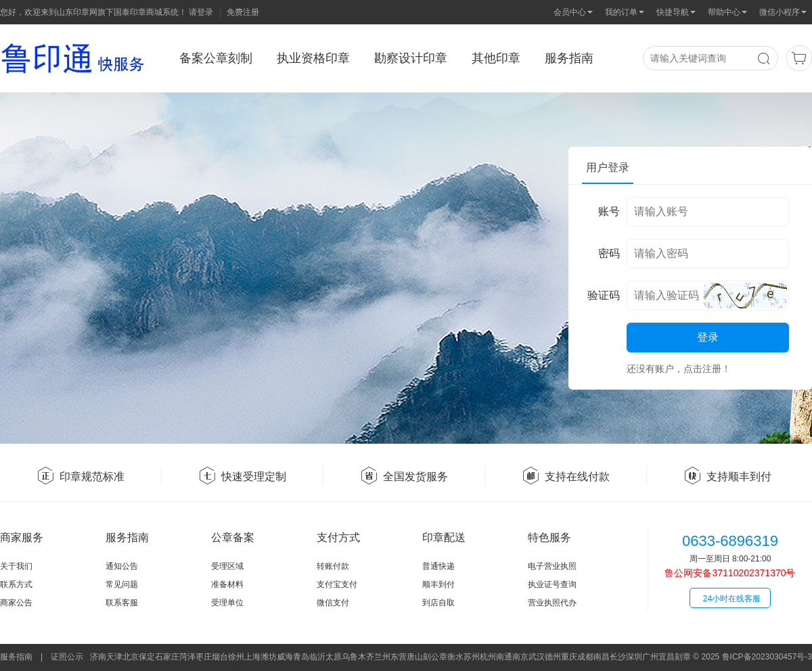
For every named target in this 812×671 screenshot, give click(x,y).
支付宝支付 (337, 584)
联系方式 (16, 584)
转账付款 (333, 566)
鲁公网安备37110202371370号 (730, 573)
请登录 (201, 12)
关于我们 (16, 566)
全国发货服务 (404, 477)
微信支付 (333, 603)
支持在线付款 (566, 477)
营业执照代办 (552, 603)
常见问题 (122, 584)
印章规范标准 (81, 477)
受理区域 (227, 566)
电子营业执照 (552, 566)
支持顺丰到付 (727, 477)
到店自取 (438, 603)
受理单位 (227, 603)
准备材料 (227, 584)
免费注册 (243, 12)
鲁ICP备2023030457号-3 (767, 657)
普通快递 (438, 566)
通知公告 (122, 566)
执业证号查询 (552, 584)
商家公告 (16, 603)
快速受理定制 (242, 477)
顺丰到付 (438, 584)
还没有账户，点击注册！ (679, 369)
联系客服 (122, 603)
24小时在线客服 (732, 599)
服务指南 (16, 657)
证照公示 (67, 657)
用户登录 (608, 167)
